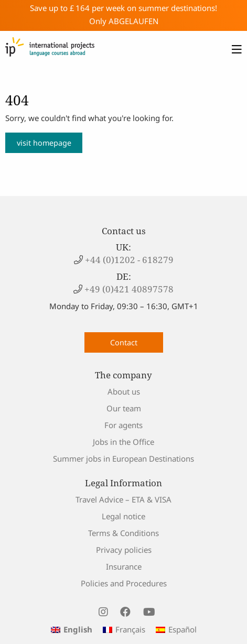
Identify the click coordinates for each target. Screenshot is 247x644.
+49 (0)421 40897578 (128, 289)
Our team (124, 408)
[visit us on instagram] (103, 612)
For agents (123, 425)
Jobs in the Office (123, 442)
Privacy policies (124, 550)
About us (124, 391)
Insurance (124, 566)
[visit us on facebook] (125, 612)
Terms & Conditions (123, 533)
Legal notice (123, 516)
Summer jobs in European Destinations (123, 459)
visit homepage (44, 143)
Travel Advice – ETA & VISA (123, 499)
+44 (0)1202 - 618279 (128, 260)
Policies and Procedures (124, 583)
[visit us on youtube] (149, 612)
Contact (124, 342)
